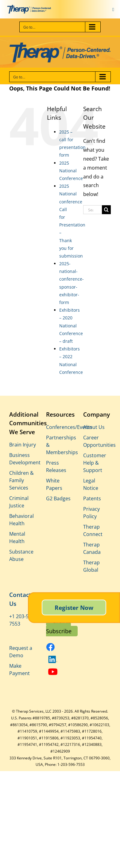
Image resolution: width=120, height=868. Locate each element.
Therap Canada (92, 548)
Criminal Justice (19, 502)
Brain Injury (23, 445)
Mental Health (17, 538)
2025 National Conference (71, 171)
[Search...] (93, 210)
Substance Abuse (21, 555)
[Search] (106, 210)
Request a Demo (21, 652)
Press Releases (56, 466)
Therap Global (91, 566)
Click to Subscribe (59, 626)
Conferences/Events (60, 427)
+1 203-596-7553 (22, 620)
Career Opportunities (97, 441)
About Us (94, 427)
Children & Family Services (21, 480)
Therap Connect (93, 530)
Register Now (74, 607)
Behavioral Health (21, 520)
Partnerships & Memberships (60, 445)
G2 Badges (58, 498)
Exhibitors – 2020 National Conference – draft (71, 326)
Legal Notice (91, 484)
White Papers (54, 484)
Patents (92, 498)
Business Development (23, 459)
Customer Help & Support (95, 463)
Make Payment (19, 670)
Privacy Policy (91, 513)
